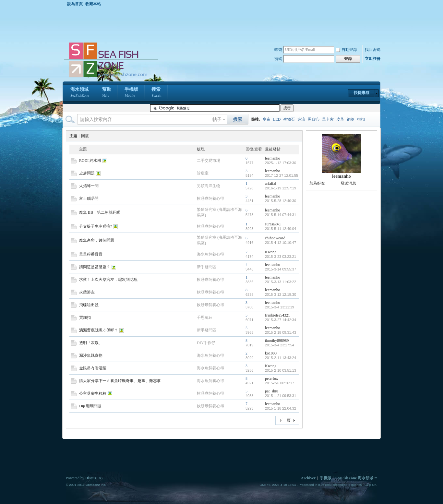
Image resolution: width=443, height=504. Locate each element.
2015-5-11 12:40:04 (281, 229)
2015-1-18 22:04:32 (281, 408)
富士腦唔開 (89, 198)
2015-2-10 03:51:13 (281, 370)
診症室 (203, 173)
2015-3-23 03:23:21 (281, 257)
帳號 (278, 50)
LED (277, 119)
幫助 (107, 93)
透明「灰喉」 (91, 343)
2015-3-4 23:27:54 (280, 345)
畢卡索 (328, 119)
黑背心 (314, 119)
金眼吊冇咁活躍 (93, 368)
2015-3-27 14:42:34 (281, 320)
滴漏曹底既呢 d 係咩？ (99, 330)
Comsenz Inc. (96, 485)
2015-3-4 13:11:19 (280, 307)
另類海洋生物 (209, 186)
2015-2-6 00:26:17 (280, 383)
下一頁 (285, 420)
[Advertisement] (223, 24)
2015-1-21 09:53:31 (281, 396)
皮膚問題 (87, 173)
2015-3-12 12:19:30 (281, 294)
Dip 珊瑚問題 (90, 406)
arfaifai (271, 184)
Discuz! (91, 478)
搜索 (156, 93)
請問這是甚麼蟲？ (95, 267)
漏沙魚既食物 (91, 355)
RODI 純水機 (90, 161)
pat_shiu (272, 391)
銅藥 (351, 119)
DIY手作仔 (206, 343)
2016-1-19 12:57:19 (281, 188)
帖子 (217, 120)
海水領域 (80, 93)
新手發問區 (207, 267)
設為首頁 (75, 4)
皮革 (340, 119)
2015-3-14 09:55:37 (281, 269)
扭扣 (361, 119)
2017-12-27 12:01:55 (281, 175)
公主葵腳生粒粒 (93, 393)
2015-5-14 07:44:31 (281, 215)
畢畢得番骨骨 (91, 254)
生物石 (289, 119)
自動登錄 (346, 50)
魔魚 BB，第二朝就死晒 (100, 212)
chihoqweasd (275, 238)
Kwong (271, 252)
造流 (301, 119)
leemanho (273, 158)
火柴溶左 (87, 292)
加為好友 (317, 183)
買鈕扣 (85, 318)
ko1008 (271, 353)
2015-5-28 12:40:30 (281, 201)
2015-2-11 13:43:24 (281, 358)
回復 (85, 136)
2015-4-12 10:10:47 (281, 243)
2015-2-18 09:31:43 (281, 332)
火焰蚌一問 (89, 186)
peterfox (271, 378)
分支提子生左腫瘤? (96, 226)
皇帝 (267, 119)
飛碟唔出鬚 (89, 305)
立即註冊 (373, 59)
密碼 (278, 59)
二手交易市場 (209, 161)
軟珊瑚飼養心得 (210, 198)
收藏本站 (93, 4)
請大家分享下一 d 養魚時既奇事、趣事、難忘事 (120, 381)
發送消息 (348, 183)
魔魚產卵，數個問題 (97, 240)
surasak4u (273, 224)
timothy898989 (277, 341)
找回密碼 (373, 50)
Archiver (308, 478)
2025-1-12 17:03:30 (281, 163)
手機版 (131, 93)
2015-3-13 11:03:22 (281, 282)
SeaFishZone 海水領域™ (356, 478)
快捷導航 (362, 93)
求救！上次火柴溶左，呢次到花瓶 (108, 280)
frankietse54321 (277, 315)
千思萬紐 (205, 318)
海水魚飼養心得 (210, 254)
